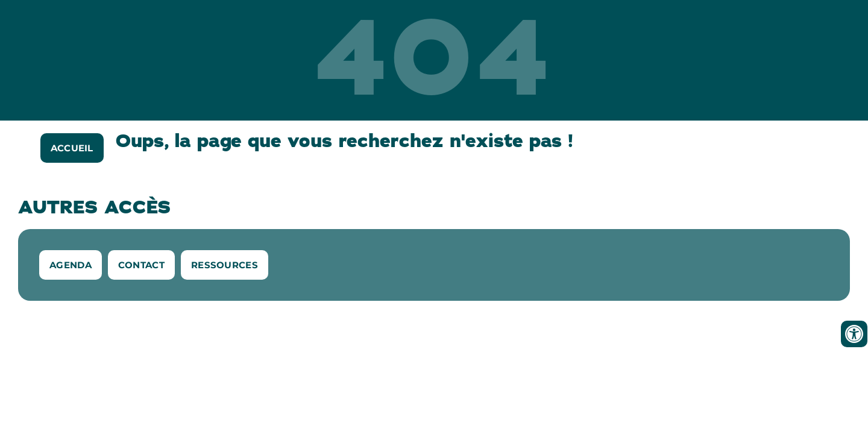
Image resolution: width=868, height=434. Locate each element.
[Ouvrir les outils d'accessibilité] (854, 334)
